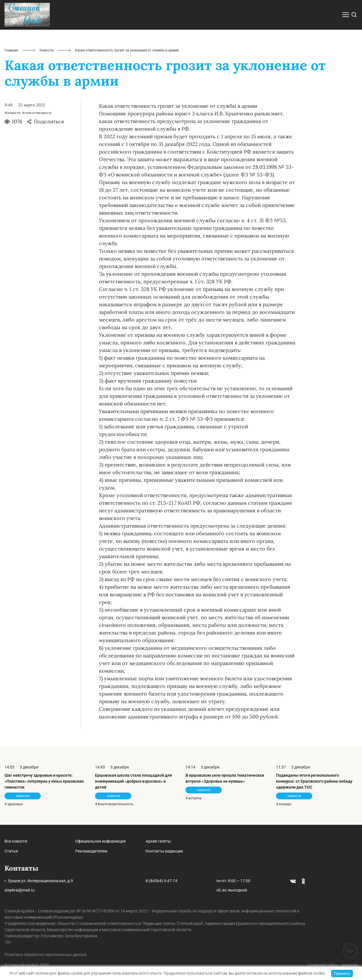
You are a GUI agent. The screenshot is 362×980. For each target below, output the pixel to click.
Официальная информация (101, 841)
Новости (47, 50)
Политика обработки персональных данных (46, 955)
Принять (342, 973)
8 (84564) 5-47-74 (161, 881)
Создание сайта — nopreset (333, 965)
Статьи (11, 851)
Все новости (16, 841)
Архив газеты (158, 841)
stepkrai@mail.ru (20, 890)
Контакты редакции (164, 851)
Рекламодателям (91, 851)
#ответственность (37, 113)
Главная (11, 50)
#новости (13, 113)
